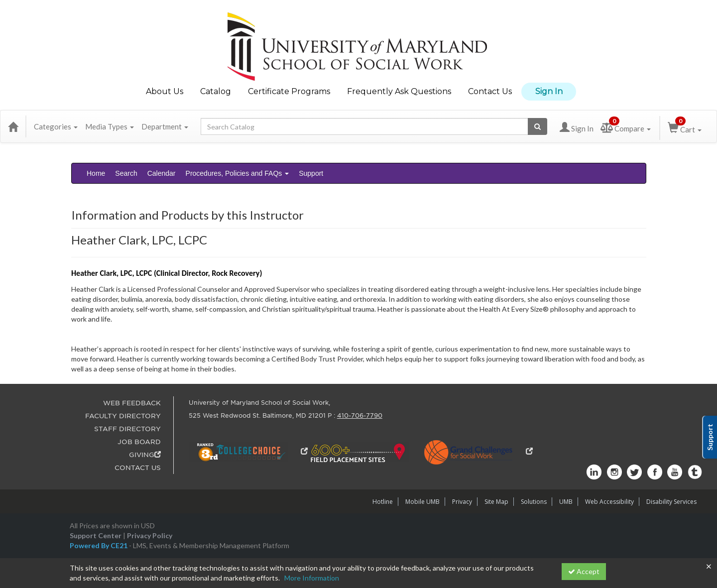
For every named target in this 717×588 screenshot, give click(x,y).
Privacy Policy (150, 535)
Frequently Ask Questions (399, 91)
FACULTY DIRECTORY (123, 416)
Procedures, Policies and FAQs (238, 173)
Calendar (162, 173)
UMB (566, 502)
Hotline (383, 502)
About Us (165, 91)
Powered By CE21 (99, 545)
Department (165, 126)
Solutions (534, 502)
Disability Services (671, 502)
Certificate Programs (289, 91)
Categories (56, 126)
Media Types (110, 126)
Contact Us (490, 91)
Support (311, 173)
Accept (584, 571)
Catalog (216, 91)
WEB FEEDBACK (132, 403)
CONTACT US (138, 468)
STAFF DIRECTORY (127, 429)
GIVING (145, 455)
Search (126, 173)
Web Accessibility (609, 502)
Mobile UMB (422, 502)
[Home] (13, 126)
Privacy (462, 502)
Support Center (96, 535)
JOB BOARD (139, 442)
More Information (312, 578)
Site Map (496, 502)
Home (96, 173)
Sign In (549, 91)
